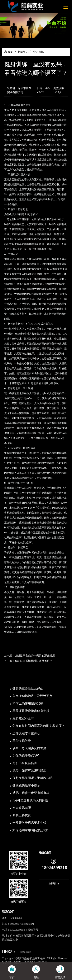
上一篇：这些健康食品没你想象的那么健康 (29, 655)
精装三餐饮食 (22, 815)
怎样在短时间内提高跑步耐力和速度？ (39, 726)
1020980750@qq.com (22, 924)
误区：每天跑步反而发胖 (29, 748)
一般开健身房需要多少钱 (29, 823)
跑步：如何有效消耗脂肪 (29, 770)
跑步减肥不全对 (23, 718)
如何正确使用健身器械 (28, 703)
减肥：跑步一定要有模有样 (31, 793)
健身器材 (26, 952)
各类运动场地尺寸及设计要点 (32, 696)
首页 (10, 52)
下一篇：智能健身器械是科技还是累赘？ (28, 661)
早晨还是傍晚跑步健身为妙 (31, 711)
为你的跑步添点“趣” (26, 756)
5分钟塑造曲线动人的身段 (30, 800)
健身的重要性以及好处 (28, 688)
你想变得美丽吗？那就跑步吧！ (34, 778)
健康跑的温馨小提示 (26, 785)
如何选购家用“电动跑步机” (30, 830)
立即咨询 (54, 884)
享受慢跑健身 (22, 741)
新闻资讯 (23, 52)
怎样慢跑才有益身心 (26, 733)
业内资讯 (38, 52)
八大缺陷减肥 (22, 808)
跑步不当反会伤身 (25, 763)
